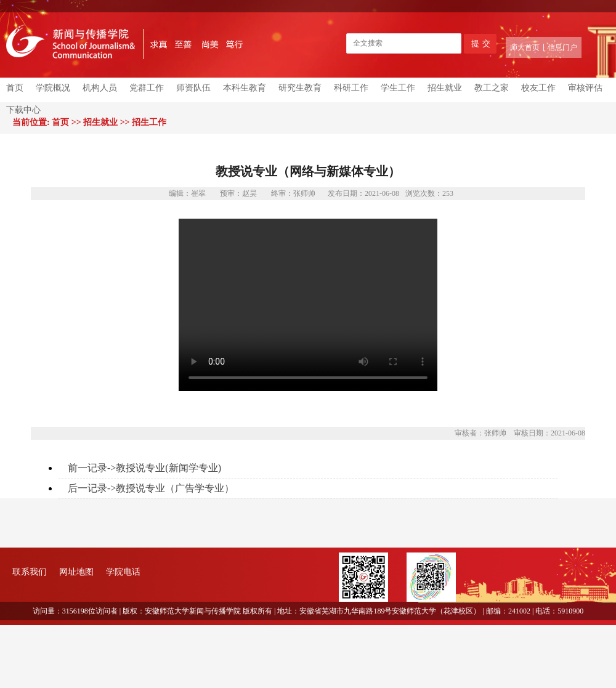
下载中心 (23, 110)
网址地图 (76, 572)
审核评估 (585, 88)
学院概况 (53, 88)
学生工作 (398, 88)
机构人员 (100, 88)
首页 (15, 88)
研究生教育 (300, 88)
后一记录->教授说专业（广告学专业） (151, 488)
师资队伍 (193, 88)
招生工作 (149, 122)
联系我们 (30, 572)
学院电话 (123, 572)
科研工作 (351, 88)
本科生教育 (245, 88)
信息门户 (562, 47)
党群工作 (147, 88)
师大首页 (525, 47)
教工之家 (492, 88)
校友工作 (538, 88)
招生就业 (445, 88)
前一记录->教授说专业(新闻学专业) (144, 468)
